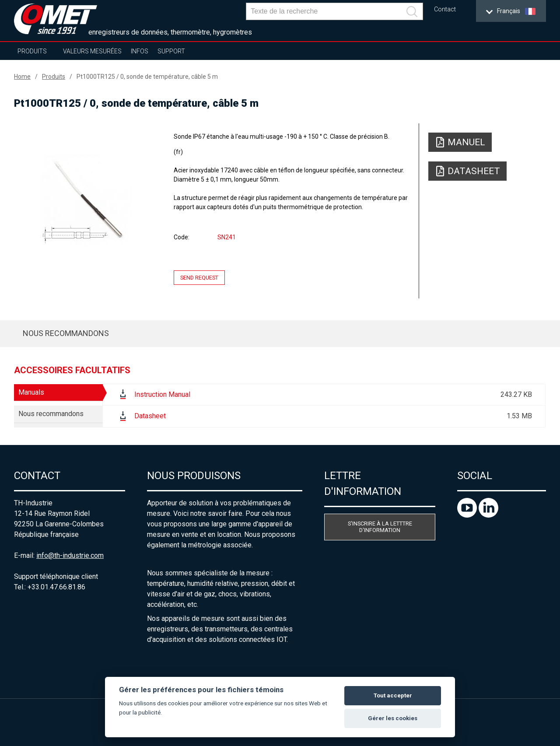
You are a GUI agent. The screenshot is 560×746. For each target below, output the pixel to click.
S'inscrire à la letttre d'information (380, 527)
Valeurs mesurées (92, 51)
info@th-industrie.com (70, 555)
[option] (86, 200)
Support (171, 51)
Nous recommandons (66, 333)
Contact (445, 9)
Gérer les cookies (393, 718)
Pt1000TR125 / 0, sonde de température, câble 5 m (147, 77)
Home (22, 77)
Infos (140, 51)
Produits (32, 51)
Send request (199, 278)
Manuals (31, 392)
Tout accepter (393, 695)
